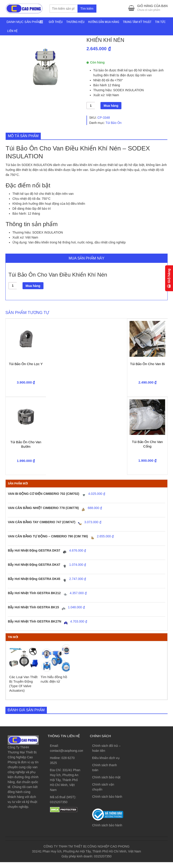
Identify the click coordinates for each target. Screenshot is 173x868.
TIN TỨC (160, 23)
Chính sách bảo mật (106, 783)
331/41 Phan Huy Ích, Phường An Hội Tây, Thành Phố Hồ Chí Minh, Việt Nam (65, 786)
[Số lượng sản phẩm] (91, 112)
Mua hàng (111, 112)
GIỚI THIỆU (56, 23)
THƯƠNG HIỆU (75, 23)
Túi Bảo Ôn (114, 129)
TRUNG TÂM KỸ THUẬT (137, 23)
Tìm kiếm (87, 9)
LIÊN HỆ (12, 32)
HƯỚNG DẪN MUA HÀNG (104, 23)
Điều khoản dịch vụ (106, 764)
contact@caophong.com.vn (69, 757)
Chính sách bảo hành (107, 803)
